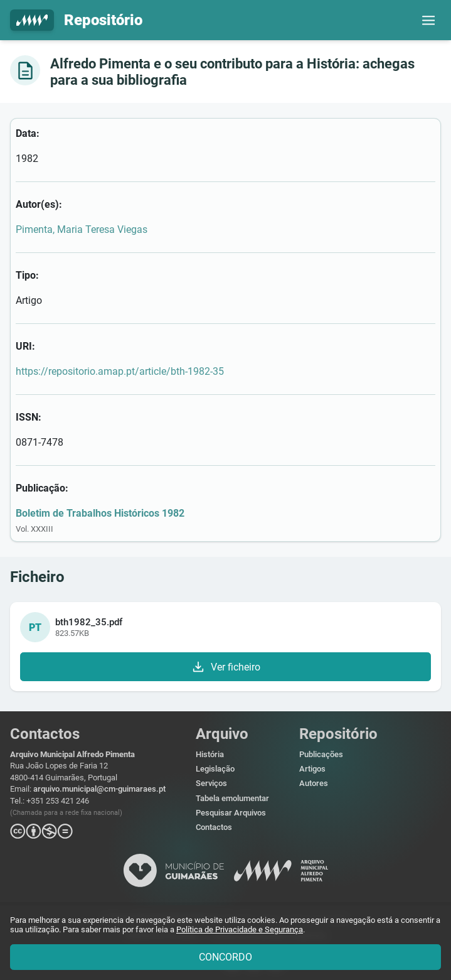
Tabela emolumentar (232, 798)
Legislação (215, 769)
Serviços (211, 783)
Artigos (312, 769)
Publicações (321, 754)
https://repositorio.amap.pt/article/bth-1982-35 (120, 371)
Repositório (76, 20)
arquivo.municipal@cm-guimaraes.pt (99, 789)
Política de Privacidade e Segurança (240, 929)
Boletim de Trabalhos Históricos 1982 (100, 513)
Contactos (214, 827)
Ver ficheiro (225, 667)
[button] (428, 20)
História (210, 754)
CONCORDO (225, 957)
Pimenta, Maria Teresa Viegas (82, 229)
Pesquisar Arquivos (231, 813)
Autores (314, 783)
